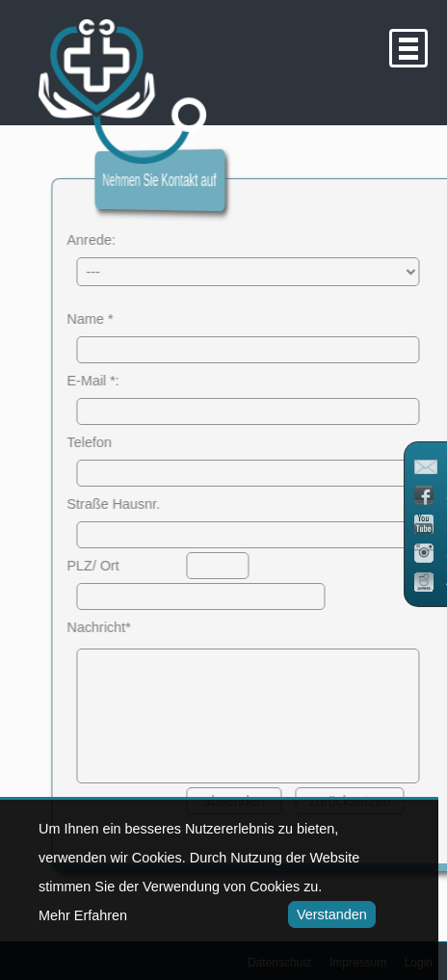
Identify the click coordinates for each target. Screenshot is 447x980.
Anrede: (105, 240)
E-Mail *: (107, 381)
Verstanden (328, 914)
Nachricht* (113, 627)
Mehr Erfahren (83, 915)
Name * (104, 319)
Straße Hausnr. (128, 504)
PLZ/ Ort (107, 566)
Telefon (103, 442)
